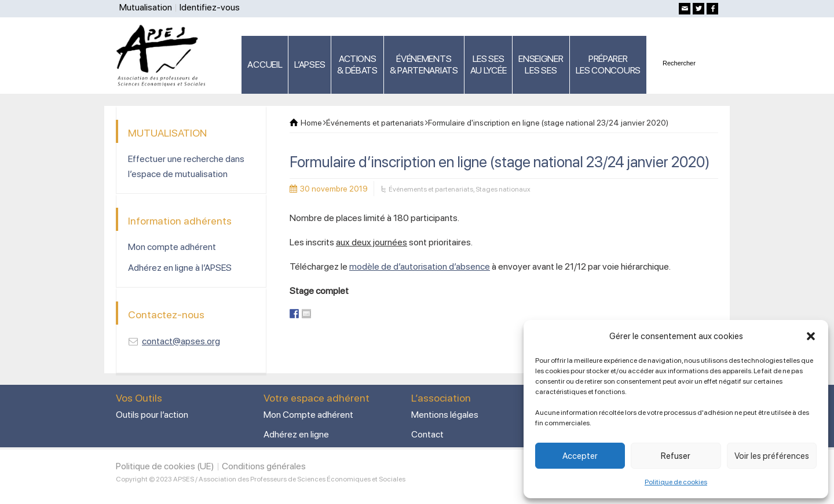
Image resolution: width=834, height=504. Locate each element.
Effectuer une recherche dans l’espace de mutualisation (186, 166)
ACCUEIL (265, 65)
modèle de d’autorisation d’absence (420, 266)
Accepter (580, 456)
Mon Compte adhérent (308, 415)
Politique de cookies (676, 482)
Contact (427, 434)
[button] (811, 336)
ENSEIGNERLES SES (541, 65)
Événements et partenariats (431, 189)
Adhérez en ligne (296, 434)
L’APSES (310, 65)
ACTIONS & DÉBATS (357, 65)
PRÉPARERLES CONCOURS (608, 65)
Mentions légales (445, 415)
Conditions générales (264, 466)
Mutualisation (146, 7)
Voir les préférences (772, 456)
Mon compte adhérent (172, 247)
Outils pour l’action (152, 415)
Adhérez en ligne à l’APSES (180, 268)
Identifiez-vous (210, 7)
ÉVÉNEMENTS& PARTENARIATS (424, 65)
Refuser (676, 456)
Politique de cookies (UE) (165, 466)
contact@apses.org (181, 341)
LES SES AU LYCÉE (489, 65)
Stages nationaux (503, 189)
